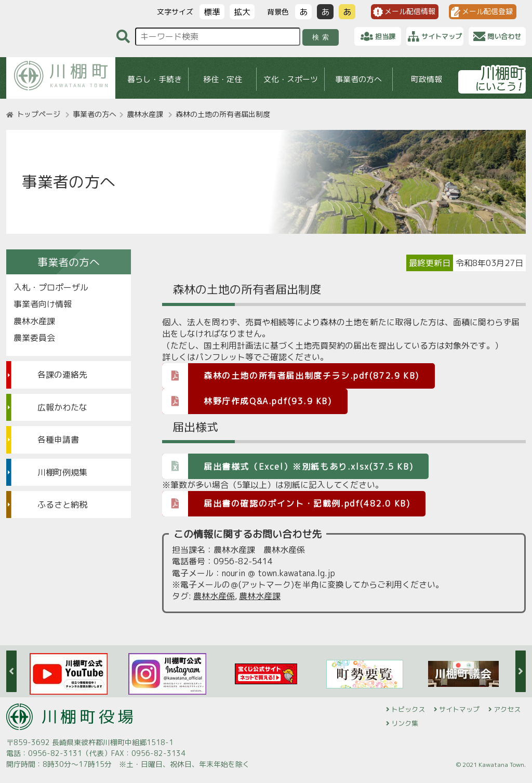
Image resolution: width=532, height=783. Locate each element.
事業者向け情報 (43, 304)
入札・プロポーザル (51, 287)
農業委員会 (34, 338)
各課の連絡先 (62, 375)
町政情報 (427, 79)
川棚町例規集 (62, 472)
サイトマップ (459, 709)
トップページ (38, 114)
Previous (11, 671)
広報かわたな (62, 407)
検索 (322, 37)
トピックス (408, 709)
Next (521, 671)
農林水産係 (214, 596)
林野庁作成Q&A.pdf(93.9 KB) (247, 401)
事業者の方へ (358, 79)
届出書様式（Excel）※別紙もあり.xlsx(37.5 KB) (288, 466)
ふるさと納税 (62, 505)
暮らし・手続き (155, 79)
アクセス (507, 709)
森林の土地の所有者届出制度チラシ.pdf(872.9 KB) (291, 375)
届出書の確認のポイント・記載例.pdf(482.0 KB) (286, 503)
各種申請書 (58, 440)
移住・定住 (223, 79)
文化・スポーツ (291, 79)
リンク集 (405, 723)
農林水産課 (145, 114)
